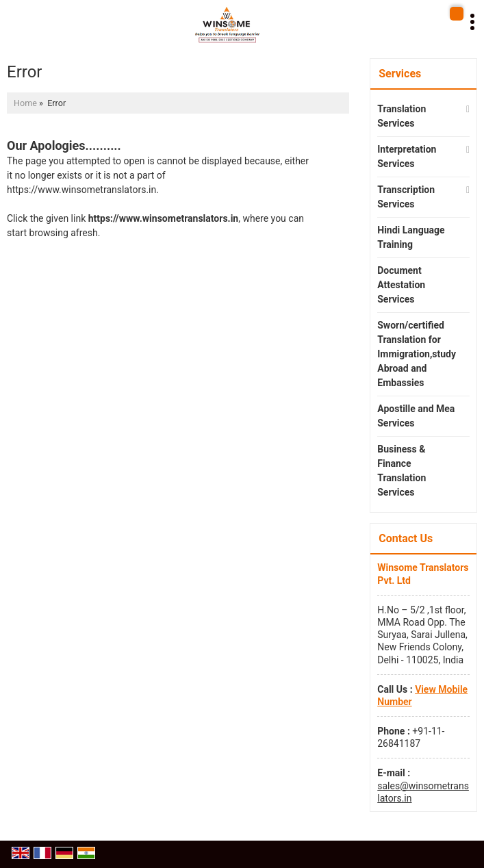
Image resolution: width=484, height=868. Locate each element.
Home (25, 103)
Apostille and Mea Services (416, 416)
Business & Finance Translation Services (402, 471)
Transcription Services (406, 197)
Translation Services (402, 116)
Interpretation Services (407, 156)
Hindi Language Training (411, 237)
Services (400, 74)
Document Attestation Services (401, 285)
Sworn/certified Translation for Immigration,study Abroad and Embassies (417, 354)
